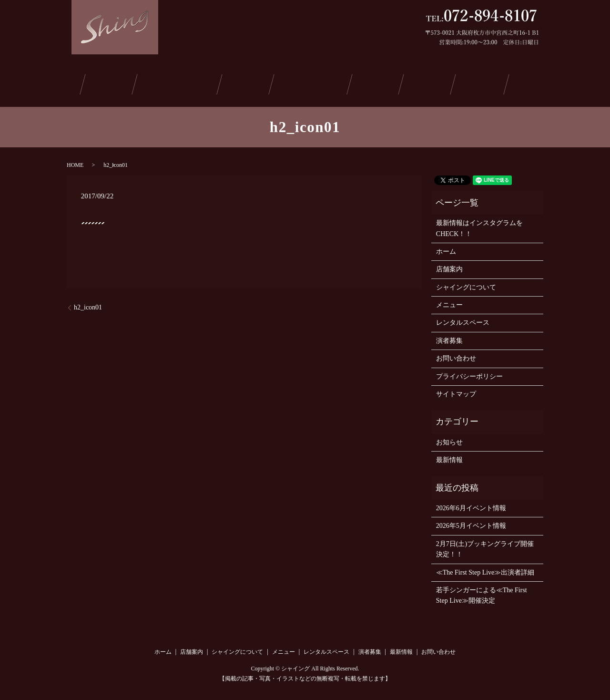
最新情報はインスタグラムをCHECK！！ (479, 225)
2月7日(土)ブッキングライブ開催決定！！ (485, 546)
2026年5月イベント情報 (471, 523)
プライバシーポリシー (469, 373)
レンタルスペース (314, 83)
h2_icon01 (88, 304)
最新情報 (427, 83)
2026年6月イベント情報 (471, 505)
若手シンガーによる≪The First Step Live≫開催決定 (482, 592)
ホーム (69, 83)
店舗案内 (114, 83)
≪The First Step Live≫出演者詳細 (485, 569)
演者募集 (378, 83)
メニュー (250, 83)
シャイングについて (182, 83)
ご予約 (474, 83)
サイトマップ (456, 391)
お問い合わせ (529, 83)
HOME (75, 162)
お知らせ (449, 439)
